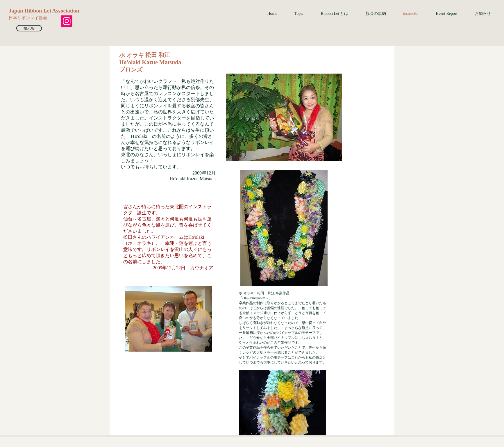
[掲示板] (29, 28)
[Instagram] (67, 21)
